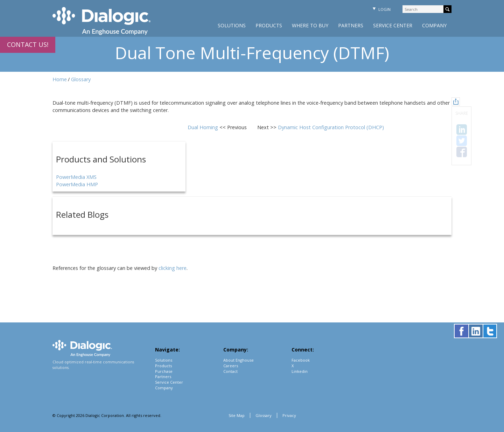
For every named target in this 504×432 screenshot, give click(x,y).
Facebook (301, 360)
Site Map (237, 415)
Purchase (164, 371)
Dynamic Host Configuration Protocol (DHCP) (331, 127)
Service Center (393, 25)
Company (434, 25)
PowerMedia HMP (77, 184)
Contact (230, 371)
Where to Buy (310, 25)
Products (269, 25)
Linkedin (300, 371)
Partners (351, 25)
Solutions (232, 25)
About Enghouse (239, 360)
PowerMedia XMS (76, 177)
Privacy (289, 415)
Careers (231, 366)
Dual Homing (204, 127)
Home (60, 79)
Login (381, 9)
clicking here (173, 268)
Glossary (81, 79)
